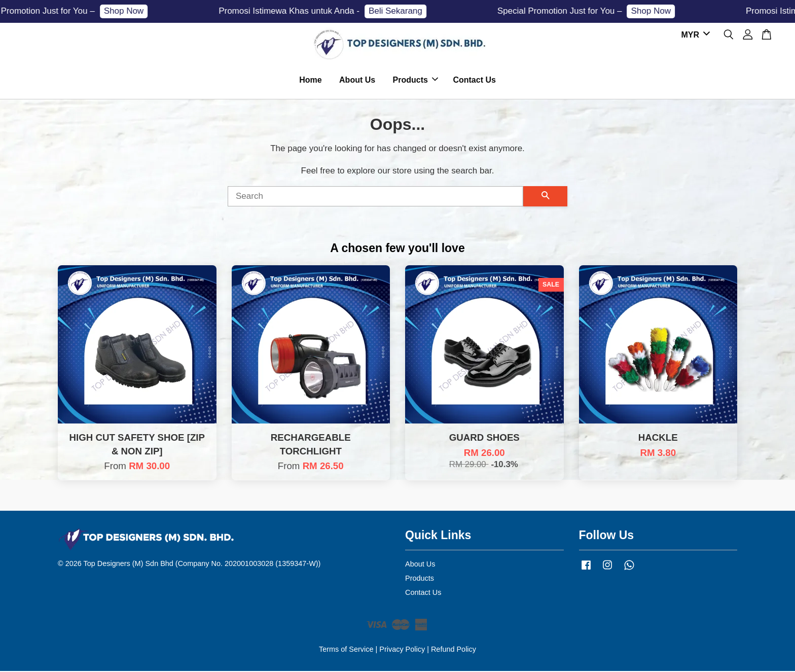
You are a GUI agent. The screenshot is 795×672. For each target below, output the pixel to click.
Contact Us (474, 80)
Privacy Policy (402, 650)
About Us (357, 80)
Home (310, 80)
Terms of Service (346, 650)
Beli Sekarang (401, 11)
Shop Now (128, 11)
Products (415, 80)
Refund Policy (454, 650)
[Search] (375, 197)
